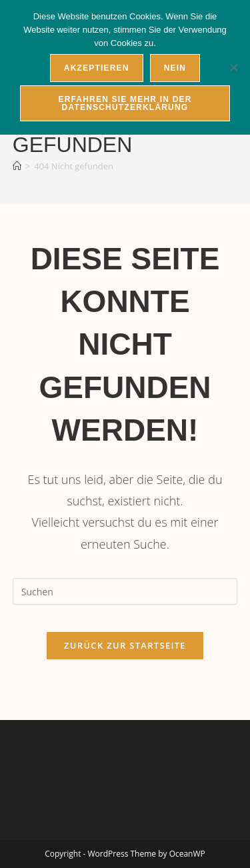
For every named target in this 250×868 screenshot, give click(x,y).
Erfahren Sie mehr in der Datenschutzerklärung (125, 103)
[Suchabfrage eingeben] (125, 591)
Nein (175, 68)
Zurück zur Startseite (125, 645)
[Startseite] (17, 166)
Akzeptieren (97, 68)
